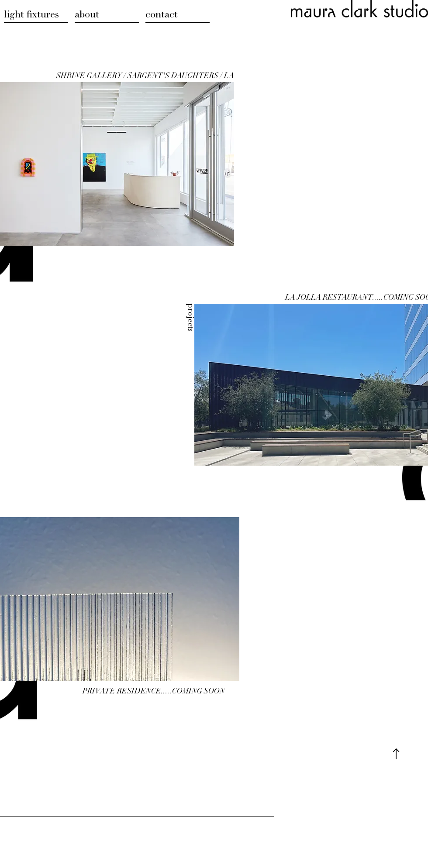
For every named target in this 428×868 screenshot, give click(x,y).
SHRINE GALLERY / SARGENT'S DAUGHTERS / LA (145, 77)
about (87, 15)
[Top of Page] (396, 754)
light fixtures (31, 15)
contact (162, 15)
